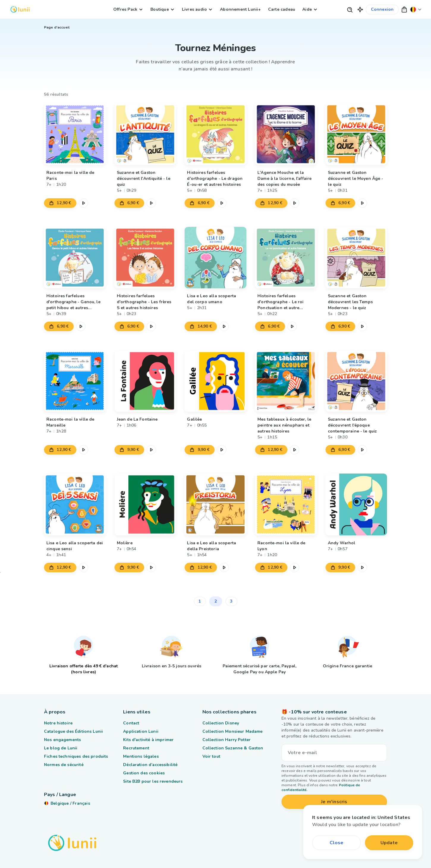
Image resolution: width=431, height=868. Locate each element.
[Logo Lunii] (20, 9)
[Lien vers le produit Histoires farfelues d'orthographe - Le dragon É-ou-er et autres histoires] (215, 134)
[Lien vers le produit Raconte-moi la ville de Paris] (75, 134)
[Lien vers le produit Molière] (145, 504)
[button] (360, 9)
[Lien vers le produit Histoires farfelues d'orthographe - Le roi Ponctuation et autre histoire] (286, 258)
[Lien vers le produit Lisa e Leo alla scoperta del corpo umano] (215, 258)
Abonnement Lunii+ (240, 9)
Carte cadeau (282, 9)
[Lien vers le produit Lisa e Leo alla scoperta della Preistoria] (215, 504)
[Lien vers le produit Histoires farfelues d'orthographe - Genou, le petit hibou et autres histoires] (75, 258)
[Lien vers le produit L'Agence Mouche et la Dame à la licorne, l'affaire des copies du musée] (286, 134)
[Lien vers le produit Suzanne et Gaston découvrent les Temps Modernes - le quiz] (356, 258)
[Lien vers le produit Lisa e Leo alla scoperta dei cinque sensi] (75, 504)
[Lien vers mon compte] (382, 10)
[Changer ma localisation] (416, 9)
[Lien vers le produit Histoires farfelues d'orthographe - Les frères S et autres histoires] (145, 258)
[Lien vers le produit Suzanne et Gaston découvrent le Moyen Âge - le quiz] (356, 134)
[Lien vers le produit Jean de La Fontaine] (145, 381)
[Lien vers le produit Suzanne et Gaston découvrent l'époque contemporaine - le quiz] (356, 381)
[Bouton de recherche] (350, 9)
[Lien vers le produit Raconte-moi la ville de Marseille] (75, 381)
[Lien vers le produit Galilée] (215, 381)
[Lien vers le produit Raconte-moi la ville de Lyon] (286, 504)
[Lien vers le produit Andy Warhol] (356, 504)
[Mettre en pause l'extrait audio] (84, 203)
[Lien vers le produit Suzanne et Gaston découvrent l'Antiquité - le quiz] (145, 134)
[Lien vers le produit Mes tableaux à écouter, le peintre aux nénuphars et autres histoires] (286, 381)
